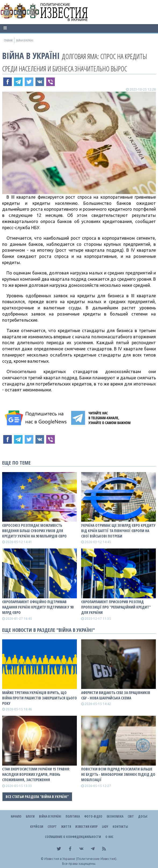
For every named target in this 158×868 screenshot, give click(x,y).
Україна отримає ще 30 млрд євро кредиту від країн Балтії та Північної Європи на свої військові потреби (118, 531)
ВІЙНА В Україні (31, 56)
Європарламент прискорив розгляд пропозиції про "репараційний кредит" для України (116, 607)
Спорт (52, 827)
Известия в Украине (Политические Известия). (81, 859)
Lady (105, 827)
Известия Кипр (86, 827)
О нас (109, 837)
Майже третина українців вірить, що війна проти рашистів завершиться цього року (39, 698)
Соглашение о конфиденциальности (73, 837)
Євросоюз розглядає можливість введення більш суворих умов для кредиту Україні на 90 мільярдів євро (34, 531)
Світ (131, 816)
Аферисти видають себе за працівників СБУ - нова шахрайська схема (116, 695)
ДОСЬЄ (143, 816)
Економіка (115, 816)
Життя (66, 827)
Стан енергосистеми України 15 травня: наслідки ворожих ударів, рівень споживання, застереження (36, 774)
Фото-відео (93, 816)
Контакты (120, 827)
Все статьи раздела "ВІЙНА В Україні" (37, 797)
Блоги (30, 816)
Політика (73, 816)
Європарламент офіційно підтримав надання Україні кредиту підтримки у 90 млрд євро (38, 607)
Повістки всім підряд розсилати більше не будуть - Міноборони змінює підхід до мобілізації (118, 774)
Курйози (37, 827)
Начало (16, 816)
